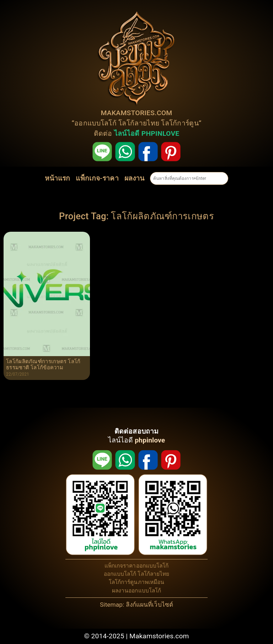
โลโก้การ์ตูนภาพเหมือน (137, 582)
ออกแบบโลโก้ (95, 123)
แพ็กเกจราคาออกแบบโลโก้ (137, 566)
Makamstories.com (159, 636)
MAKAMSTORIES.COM (137, 113)
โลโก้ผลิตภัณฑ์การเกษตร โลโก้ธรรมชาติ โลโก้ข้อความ (43, 365)
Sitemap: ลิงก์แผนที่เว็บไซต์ (136, 605)
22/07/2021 (18, 374)
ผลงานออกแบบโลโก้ (137, 591)
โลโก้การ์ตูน (180, 123)
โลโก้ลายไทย (139, 123)
